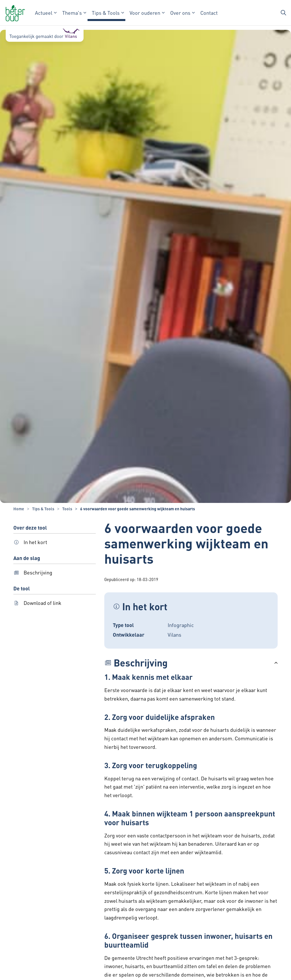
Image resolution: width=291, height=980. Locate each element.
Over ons (180, 13)
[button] (191, 663)
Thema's (72, 13)
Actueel (44, 13)
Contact (209, 13)
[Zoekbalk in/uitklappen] (284, 13)
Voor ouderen (145, 13)
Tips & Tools (106, 13)
